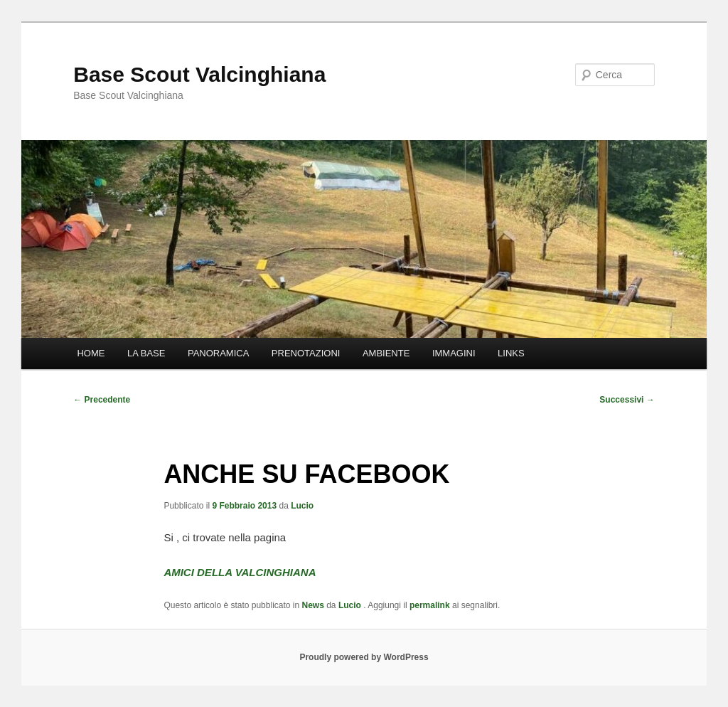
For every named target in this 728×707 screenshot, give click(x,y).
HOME (91, 353)
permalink (430, 605)
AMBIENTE (386, 353)
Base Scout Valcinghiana (199, 74)
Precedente (102, 400)
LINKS (511, 353)
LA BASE (146, 353)
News (313, 605)
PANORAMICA (218, 353)
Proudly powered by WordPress (364, 657)
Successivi (627, 400)
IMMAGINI (454, 353)
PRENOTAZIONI (306, 353)
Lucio (302, 506)
